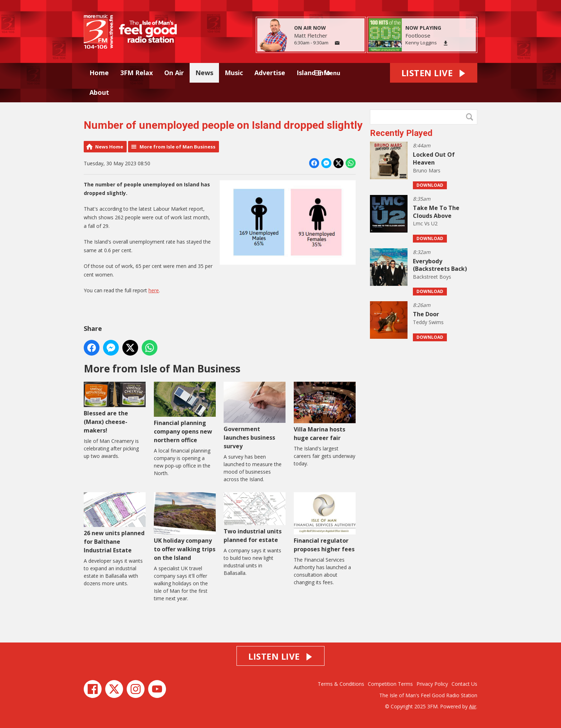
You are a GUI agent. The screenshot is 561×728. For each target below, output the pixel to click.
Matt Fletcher (311, 35)
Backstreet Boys (432, 277)
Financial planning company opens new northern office (185, 413)
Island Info (314, 73)
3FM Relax (136, 73)
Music (234, 73)
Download (430, 185)
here (154, 290)
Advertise (270, 73)
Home (99, 73)
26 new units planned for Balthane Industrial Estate (115, 523)
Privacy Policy (432, 684)
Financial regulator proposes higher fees (325, 522)
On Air (174, 73)
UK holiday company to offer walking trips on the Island (185, 527)
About (99, 92)
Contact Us (464, 684)
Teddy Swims (428, 322)
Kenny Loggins (421, 43)
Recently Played (401, 133)
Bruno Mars (427, 170)
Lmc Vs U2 (425, 223)
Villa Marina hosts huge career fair (325, 412)
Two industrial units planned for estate (255, 518)
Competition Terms (390, 684)
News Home (109, 147)
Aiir (473, 706)
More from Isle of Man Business (177, 147)
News (204, 73)
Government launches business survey (255, 416)
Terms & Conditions (341, 684)
